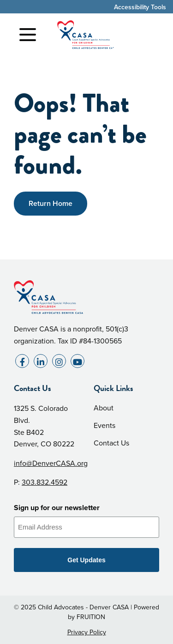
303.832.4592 (45, 482)
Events (104, 425)
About (104, 408)
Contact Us (111, 443)
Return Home (51, 203)
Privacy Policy (87, 632)
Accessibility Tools (140, 7)
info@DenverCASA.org (51, 463)
